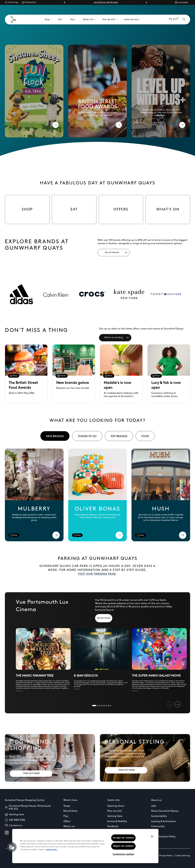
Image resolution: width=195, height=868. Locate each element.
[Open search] (184, 20)
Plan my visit (114, 811)
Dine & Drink (70, 811)
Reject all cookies (123, 846)
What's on (69, 827)
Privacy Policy (166, 856)
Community (158, 827)
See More (19, 691)
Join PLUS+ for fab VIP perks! (106, 2)
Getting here (17, 815)
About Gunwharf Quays (165, 811)
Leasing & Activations (163, 821)
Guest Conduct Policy (163, 837)
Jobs (154, 806)
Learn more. (52, 850)
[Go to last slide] (65, 2)
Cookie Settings (182, 856)
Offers (67, 821)
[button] (12, 847)
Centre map (13, 2)
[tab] (55, 436)
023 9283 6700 (17, 820)
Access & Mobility (117, 821)
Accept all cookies (123, 838)
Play (66, 816)
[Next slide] (146, 2)
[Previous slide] (170, 704)
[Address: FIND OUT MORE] (31, 774)
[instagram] (7, 833)
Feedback (113, 827)
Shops (67, 806)
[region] (85, 846)
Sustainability (159, 816)
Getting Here (30, 2)
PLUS (174, 20)
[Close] (152, 836)
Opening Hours (116, 806)
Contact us (15, 826)
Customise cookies (123, 854)
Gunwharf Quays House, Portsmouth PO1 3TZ (30, 808)
